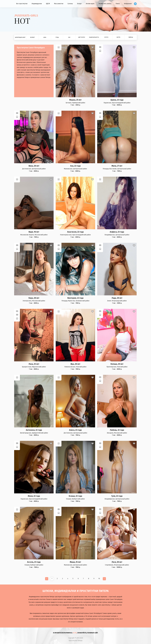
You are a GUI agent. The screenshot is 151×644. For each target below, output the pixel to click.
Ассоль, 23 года (34, 562)
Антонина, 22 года (34, 430)
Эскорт (79, 4)
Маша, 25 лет (75, 562)
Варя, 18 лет (34, 232)
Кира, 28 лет (34, 298)
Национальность (94, 37)
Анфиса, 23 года (117, 232)
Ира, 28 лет (75, 364)
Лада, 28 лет (117, 298)
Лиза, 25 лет (34, 364)
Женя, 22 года (34, 496)
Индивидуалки (37, 4)
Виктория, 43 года (75, 298)
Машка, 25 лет (75, 100)
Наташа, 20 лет (117, 364)
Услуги (106, 37)
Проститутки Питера (76, 641)
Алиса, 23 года (75, 430)
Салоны (70, 4)
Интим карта (90, 4)
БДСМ (48, 4)
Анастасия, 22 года (75, 232)
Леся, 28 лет (117, 562)
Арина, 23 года (117, 100)
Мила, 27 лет (117, 166)
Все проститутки (22, 4)
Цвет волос (82, 37)
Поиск (118, 4)
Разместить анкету (105, 4)
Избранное (128, 4)
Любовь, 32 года (117, 430)
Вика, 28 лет (34, 166)
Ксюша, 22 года (75, 496)
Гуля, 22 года (117, 496)
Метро (118, 37)
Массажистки (59, 4)
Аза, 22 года (75, 166)
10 (99, 579)
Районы (131, 37)
